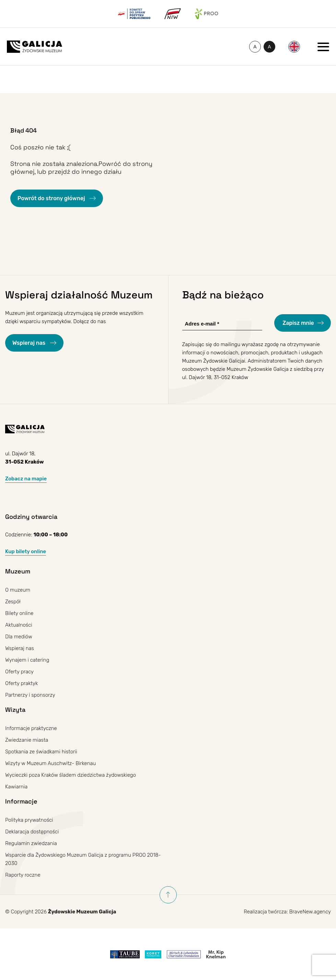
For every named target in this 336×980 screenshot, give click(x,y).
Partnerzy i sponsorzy (30, 695)
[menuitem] (294, 47)
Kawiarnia (16, 787)
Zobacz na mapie (26, 479)
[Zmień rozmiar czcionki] (255, 47)
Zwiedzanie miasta (27, 740)
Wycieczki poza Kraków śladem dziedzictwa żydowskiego (71, 775)
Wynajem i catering (27, 660)
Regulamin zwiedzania (31, 843)
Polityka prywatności (29, 820)
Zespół (13, 602)
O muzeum (18, 590)
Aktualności (19, 625)
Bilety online (19, 613)
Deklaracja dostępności (32, 832)
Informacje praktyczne (31, 728)
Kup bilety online (26, 551)
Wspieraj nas (30, 343)
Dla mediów (19, 637)
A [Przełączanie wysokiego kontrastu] (271, 48)
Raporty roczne (23, 875)
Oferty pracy (19, 672)
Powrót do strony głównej (52, 198)
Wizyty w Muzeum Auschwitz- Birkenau (50, 763)
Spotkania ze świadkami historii (41, 752)
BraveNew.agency (310, 912)
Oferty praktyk (21, 683)
